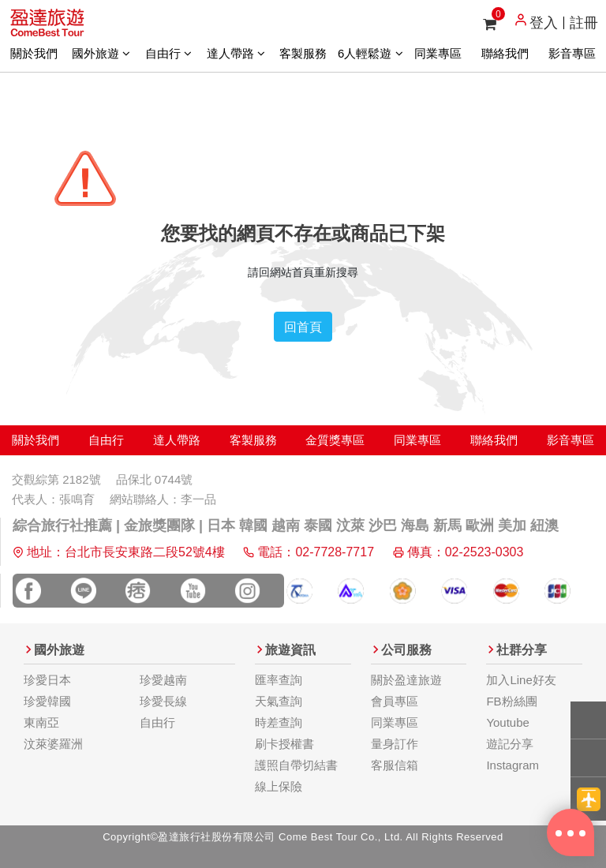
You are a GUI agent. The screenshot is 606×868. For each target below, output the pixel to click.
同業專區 (438, 53)
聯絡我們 (505, 53)
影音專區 (572, 53)
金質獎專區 (335, 440)
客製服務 (303, 53)
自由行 (168, 53)
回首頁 (303, 327)
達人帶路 (236, 53)
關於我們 (34, 53)
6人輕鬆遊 (370, 53)
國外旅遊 (101, 53)
